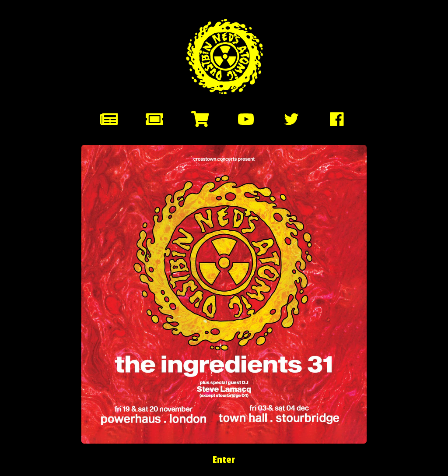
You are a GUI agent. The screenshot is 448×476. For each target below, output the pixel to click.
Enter (224, 460)
